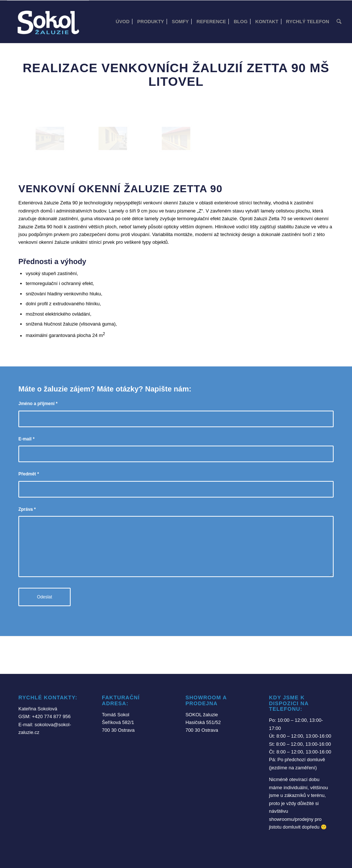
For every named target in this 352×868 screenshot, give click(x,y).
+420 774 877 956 (51, 716)
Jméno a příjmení (38, 404)
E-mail (26, 439)
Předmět (29, 474)
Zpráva (27, 509)
